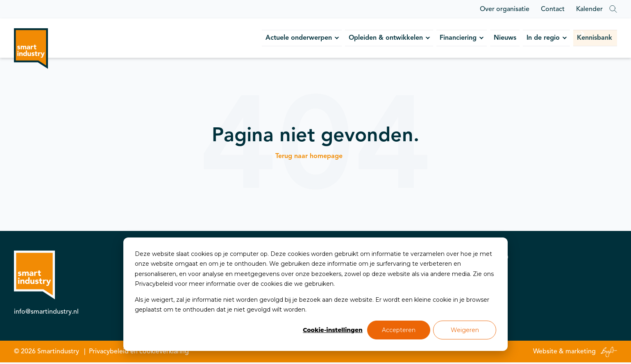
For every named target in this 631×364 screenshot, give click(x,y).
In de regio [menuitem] (510, 39)
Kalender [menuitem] (589, 9)
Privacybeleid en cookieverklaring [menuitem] (139, 353)
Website (545, 353)
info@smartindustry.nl (46, 313)
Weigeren (465, 330)
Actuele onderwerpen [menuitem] (220, 39)
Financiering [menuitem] (406, 39)
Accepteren (399, 330)
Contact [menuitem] (553, 9)
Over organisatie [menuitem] (505, 9)
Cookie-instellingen (333, 330)
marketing (581, 353)
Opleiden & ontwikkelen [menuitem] (321, 39)
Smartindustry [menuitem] (58, 353)
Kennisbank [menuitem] (574, 39)
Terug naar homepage (309, 158)
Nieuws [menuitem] (463, 39)
